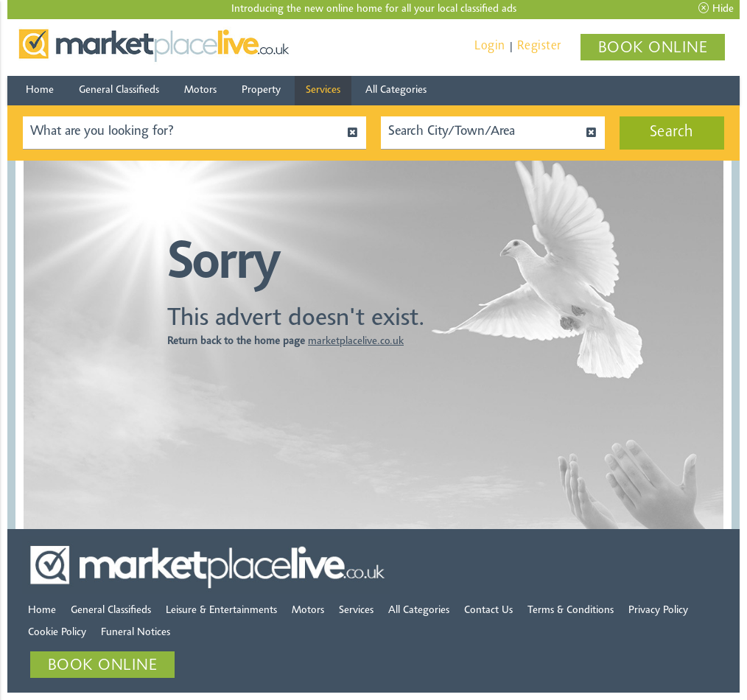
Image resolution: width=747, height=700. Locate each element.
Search (672, 133)
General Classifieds (119, 90)
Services (323, 90)
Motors (200, 90)
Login (490, 46)
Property (261, 90)
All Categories (396, 90)
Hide (716, 9)
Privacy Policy (658, 610)
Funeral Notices (136, 633)
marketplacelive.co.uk (356, 342)
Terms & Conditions (571, 610)
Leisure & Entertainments (221, 610)
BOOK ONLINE (653, 49)
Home (40, 90)
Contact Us (488, 610)
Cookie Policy (57, 633)
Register (539, 46)
